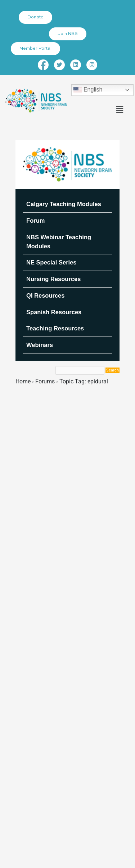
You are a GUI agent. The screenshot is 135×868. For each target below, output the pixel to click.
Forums (45, 381)
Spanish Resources (54, 312)
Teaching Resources (55, 328)
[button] (120, 110)
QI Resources (45, 295)
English (88, 90)
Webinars (40, 345)
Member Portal (35, 49)
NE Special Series (51, 262)
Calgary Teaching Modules (64, 204)
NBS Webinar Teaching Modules (59, 242)
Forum (35, 221)
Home (23, 381)
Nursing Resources (53, 279)
